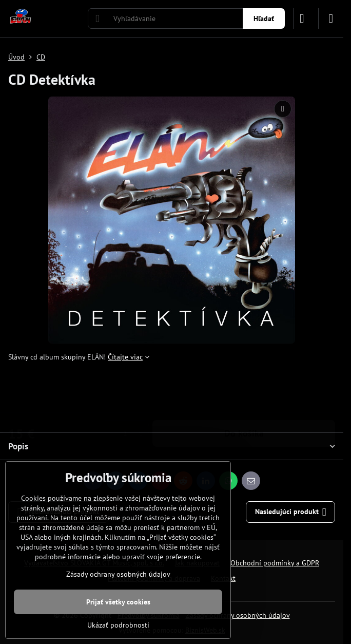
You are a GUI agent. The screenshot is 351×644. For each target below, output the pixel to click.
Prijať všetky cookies (118, 602)
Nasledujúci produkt (291, 512)
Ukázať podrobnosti (118, 625)
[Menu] (331, 18)
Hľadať (264, 18)
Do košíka (244, 392)
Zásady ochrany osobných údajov (238, 615)
